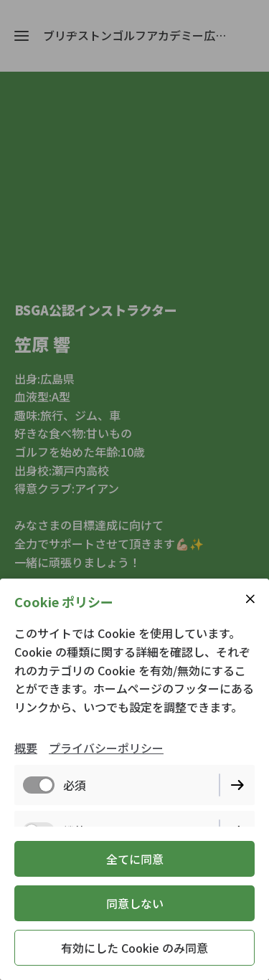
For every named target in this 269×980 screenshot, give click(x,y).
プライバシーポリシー (106, 748)
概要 (26, 748)
